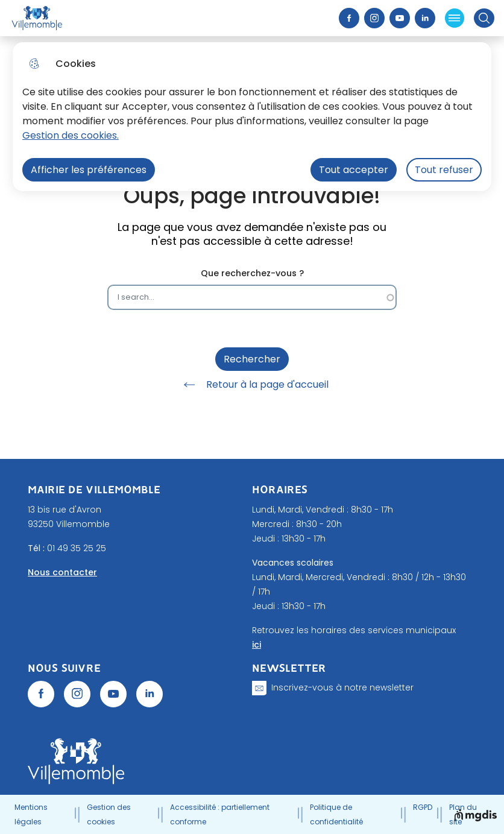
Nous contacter (62, 572)
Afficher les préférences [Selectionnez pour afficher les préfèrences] (89, 170)
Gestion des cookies (109, 814)
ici (257, 645)
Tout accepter (354, 170)
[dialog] (252, 117)
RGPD (423, 807)
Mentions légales (31, 814)
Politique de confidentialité (336, 814)
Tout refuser (444, 170)
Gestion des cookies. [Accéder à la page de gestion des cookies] (71, 135)
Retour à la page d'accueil (252, 385)
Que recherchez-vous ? (252, 273)
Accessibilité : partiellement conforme (220, 814)
